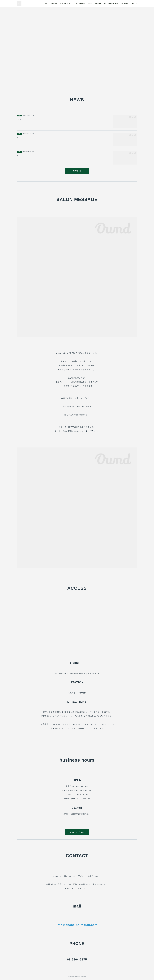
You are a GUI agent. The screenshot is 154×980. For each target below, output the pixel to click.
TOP (46, 3)
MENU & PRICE (81, 3)
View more (77, 171)
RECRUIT (98, 3)
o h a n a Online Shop (111, 3)
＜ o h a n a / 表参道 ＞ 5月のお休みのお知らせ (39, 119)
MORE (134, 3)
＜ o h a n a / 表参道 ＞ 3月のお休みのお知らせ (39, 155)
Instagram (125, 3)
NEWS (20, 116)
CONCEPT (54, 3)
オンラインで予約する (77, 832)
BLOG (90, 3)
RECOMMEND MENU (66, 3)
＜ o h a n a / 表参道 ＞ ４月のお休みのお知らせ (39, 137)
